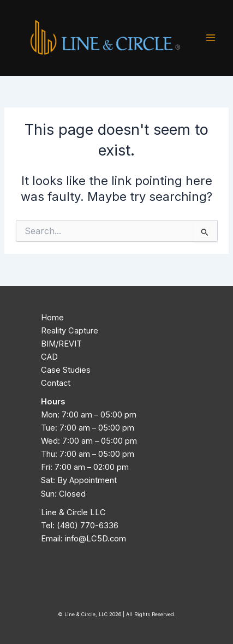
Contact (56, 383)
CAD (49, 357)
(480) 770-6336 (88, 526)
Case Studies (66, 370)
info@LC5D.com (95, 539)
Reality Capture (70, 331)
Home (52, 318)
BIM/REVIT (61, 344)
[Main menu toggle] (211, 38)
